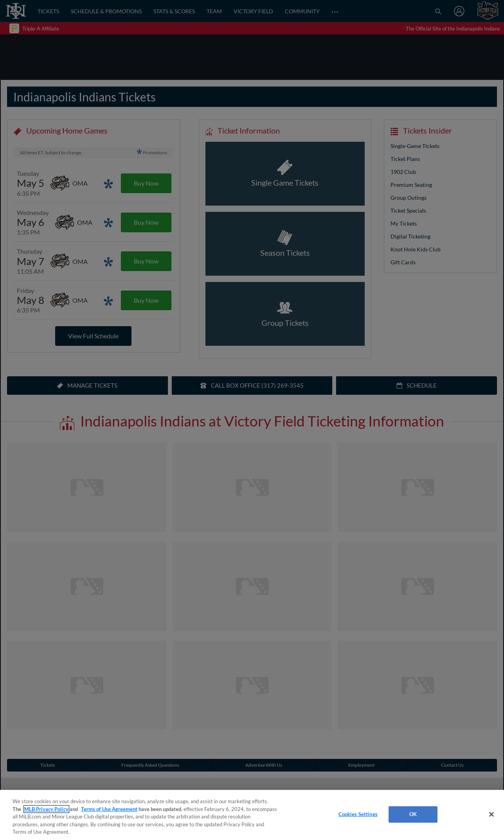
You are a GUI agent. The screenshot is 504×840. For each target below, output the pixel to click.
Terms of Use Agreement (109, 809)
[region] (252, 815)
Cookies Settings (358, 814)
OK (413, 814)
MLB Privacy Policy (46, 809)
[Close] (491, 815)
